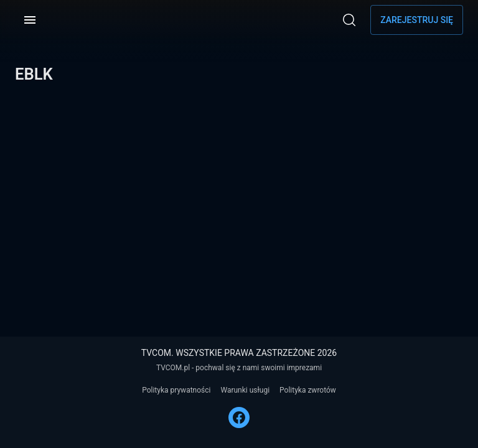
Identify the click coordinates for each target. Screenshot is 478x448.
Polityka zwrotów (308, 390)
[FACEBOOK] (239, 418)
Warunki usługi (245, 390)
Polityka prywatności (176, 390)
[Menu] (30, 20)
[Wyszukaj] (349, 20)
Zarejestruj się (417, 20)
